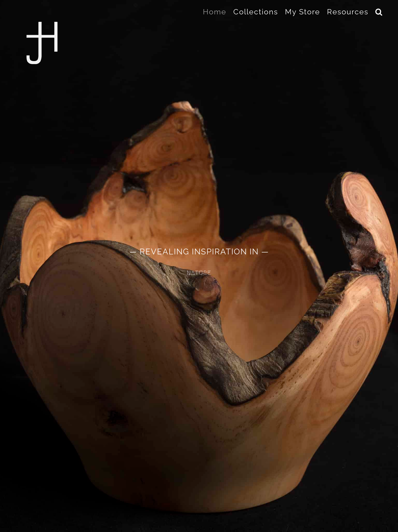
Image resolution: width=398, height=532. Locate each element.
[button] (379, 12)
